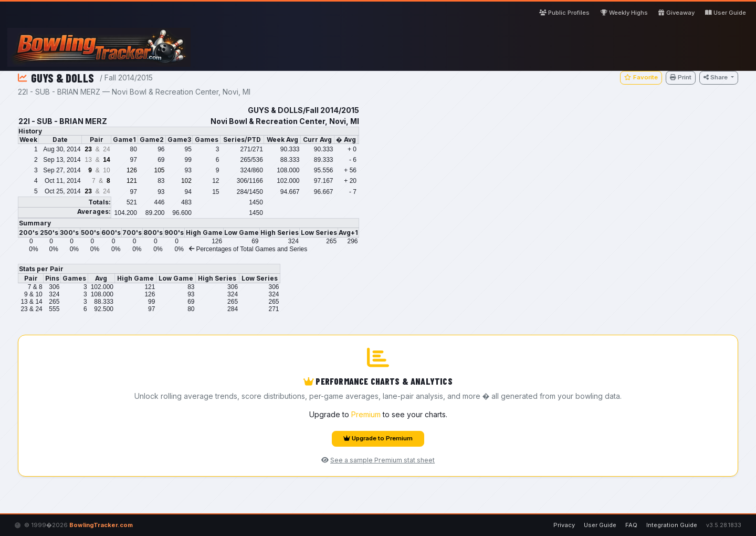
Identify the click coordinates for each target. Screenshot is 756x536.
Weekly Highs (624, 13)
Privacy (564, 525)
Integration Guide (672, 525)
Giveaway (676, 13)
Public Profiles (564, 13)
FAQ (631, 525)
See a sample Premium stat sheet (378, 460)
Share (717, 77)
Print (681, 77)
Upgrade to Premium (378, 438)
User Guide (726, 13)
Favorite (641, 77)
